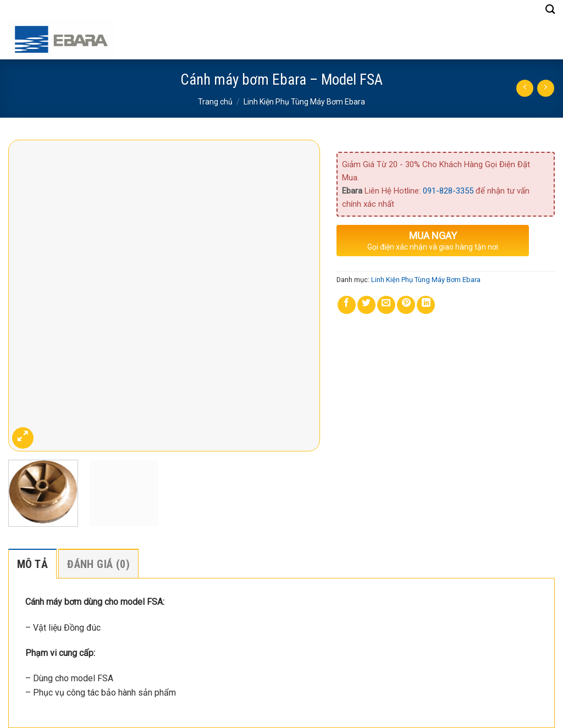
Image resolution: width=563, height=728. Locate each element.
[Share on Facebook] (347, 305)
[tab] (32, 564)
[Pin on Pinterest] (406, 305)
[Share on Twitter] (366, 305)
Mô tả (32, 564)
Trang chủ (215, 102)
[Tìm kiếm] (550, 10)
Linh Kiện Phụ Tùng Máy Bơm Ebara (304, 102)
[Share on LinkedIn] (426, 305)
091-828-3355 (448, 191)
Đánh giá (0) (98, 564)
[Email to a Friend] (386, 305)
